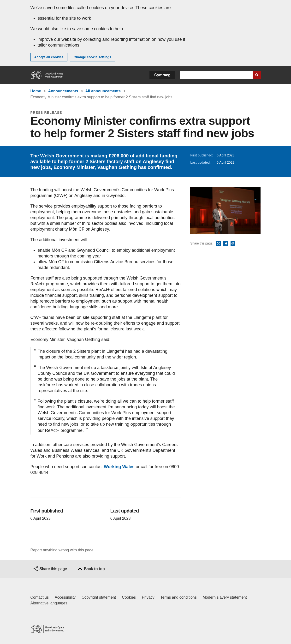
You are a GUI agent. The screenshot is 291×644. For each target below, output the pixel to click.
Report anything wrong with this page (62, 550)
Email (233, 244)
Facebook (226, 244)
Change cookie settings (92, 57)
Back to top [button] (94, 569)
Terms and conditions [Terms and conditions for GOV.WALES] (179, 597)
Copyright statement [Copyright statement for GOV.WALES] (99, 597)
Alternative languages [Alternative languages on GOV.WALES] (49, 603)
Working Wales (119, 467)
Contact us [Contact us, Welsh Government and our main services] (40, 597)
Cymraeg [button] (162, 75)
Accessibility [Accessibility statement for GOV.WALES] (65, 597)
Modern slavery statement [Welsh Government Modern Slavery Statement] (225, 597)
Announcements (63, 91)
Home (36, 91)
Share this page (53, 569)
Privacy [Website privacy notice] (148, 597)
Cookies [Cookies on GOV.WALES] (129, 597)
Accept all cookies (49, 57)
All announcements (103, 91)
